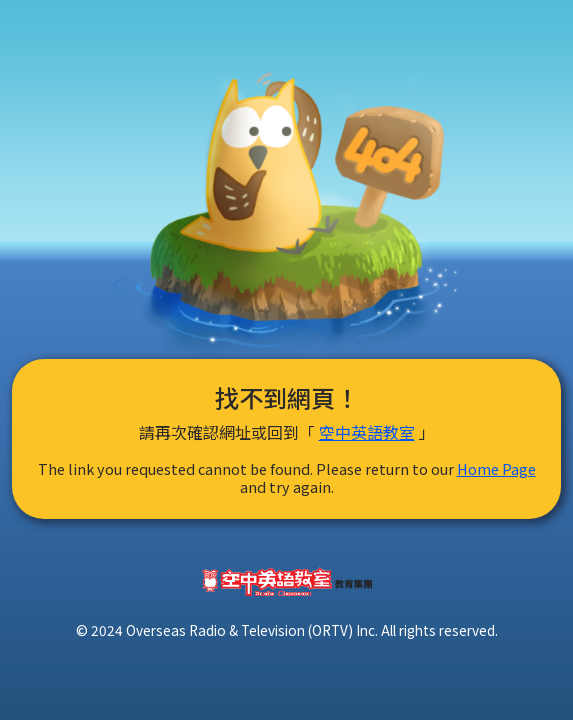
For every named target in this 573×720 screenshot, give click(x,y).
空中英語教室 (367, 432)
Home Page (496, 468)
